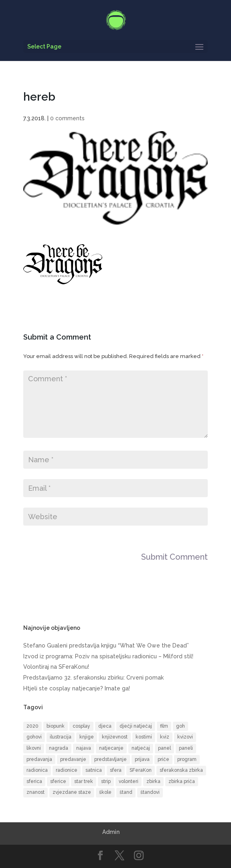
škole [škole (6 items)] (105, 792)
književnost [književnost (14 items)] (115, 737)
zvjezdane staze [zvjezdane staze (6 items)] (72, 792)
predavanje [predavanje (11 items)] (73, 759)
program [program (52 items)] (187, 759)
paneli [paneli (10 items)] (186, 748)
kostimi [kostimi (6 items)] (144, 737)
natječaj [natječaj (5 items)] (141, 748)
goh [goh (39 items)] (180, 726)
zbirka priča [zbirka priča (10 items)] (182, 781)
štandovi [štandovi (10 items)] (150, 792)
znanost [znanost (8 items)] (35, 792)
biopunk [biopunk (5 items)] (56, 726)
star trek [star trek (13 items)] (84, 781)
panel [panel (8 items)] (164, 748)
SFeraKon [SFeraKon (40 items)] (141, 770)
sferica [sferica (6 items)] (34, 781)
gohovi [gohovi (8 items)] (34, 737)
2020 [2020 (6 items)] (32, 726)
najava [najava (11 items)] (84, 748)
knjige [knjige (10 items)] (87, 737)
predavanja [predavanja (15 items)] (39, 759)
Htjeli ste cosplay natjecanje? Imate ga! (77, 688)
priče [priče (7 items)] (163, 759)
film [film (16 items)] (164, 726)
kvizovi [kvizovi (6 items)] (185, 737)
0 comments (67, 118)
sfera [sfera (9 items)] (116, 770)
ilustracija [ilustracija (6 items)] (61, 737)
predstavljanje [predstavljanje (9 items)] (110, 759)
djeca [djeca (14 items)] (105, 726)
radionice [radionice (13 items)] (67, 770)
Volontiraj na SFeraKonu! (56, 667)
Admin (111, 832)
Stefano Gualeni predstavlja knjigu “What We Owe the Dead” (106, 645)
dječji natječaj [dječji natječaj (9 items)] (136, 726)
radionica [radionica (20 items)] (37, 770)
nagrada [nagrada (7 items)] (59, 748)
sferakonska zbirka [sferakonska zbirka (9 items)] (181, 770)
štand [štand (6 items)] (126, 792)
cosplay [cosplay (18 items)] (81, 726)
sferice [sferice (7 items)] (58, 781)
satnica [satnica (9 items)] (94, 770)
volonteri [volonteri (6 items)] (129, 781)
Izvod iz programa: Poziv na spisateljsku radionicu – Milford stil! (108, 656)
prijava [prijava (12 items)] (142, 759)
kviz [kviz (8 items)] (165, 737)
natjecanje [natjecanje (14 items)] (111, 748)
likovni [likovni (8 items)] (34, 748)
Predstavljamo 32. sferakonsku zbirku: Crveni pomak (93, 678)
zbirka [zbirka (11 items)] (153, 781)
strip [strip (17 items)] (106, 781)
